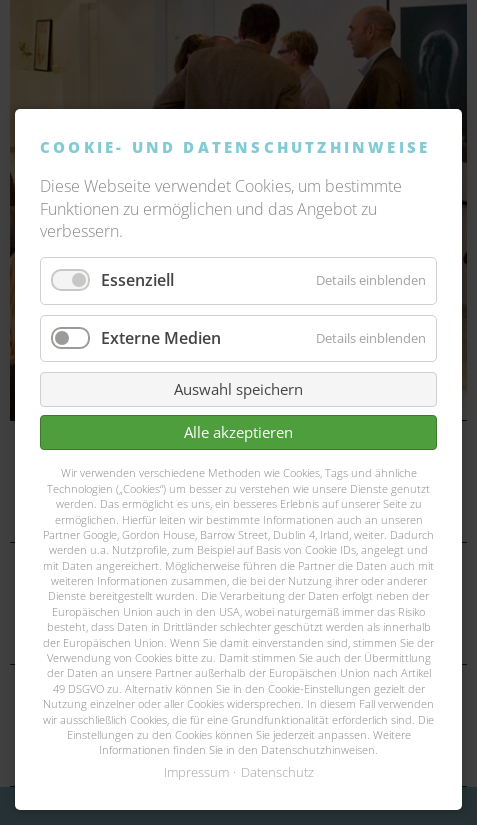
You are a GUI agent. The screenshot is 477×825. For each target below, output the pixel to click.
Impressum (196, 772)
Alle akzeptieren (238, 432)
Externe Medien (161, 338)
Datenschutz (277, 772)
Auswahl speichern (238, 389)
